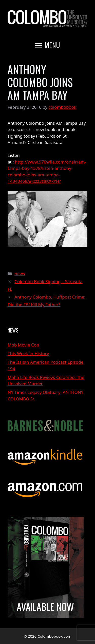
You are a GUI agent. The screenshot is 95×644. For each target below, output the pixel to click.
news (20, 274)
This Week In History (28, 353)
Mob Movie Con (23, 345)
